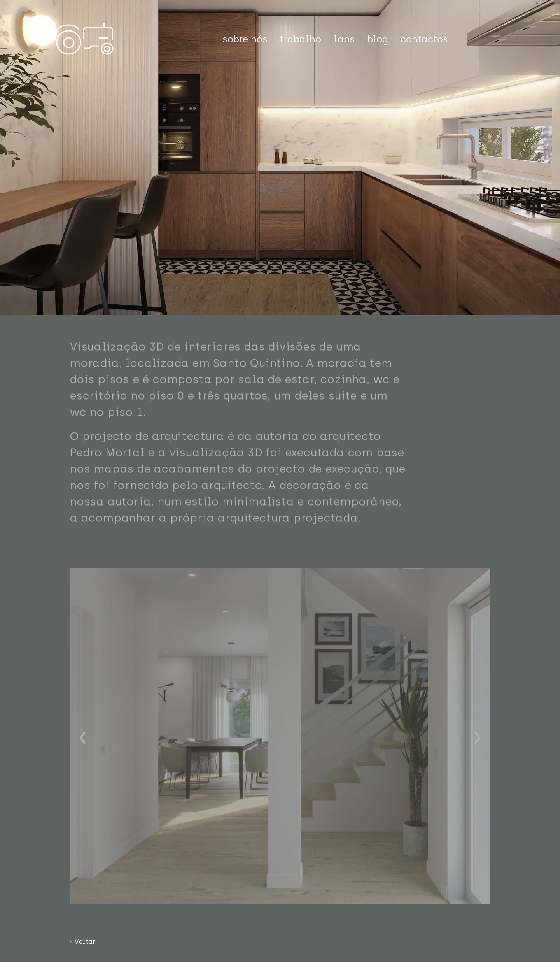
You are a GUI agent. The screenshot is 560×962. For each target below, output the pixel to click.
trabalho (301, 39)
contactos (424, 39)
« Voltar (83, 942)
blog (378, 39)
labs (344, 39)
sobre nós (245, 39)
